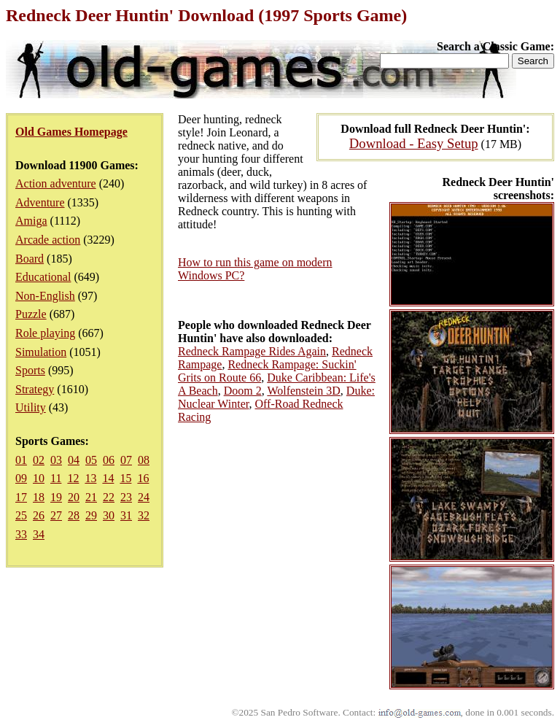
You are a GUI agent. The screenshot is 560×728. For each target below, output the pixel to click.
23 (126, 497)
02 (39, 460)
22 (109, 497)
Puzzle (31, 314)
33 (21, 534)
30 (109, 515)
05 (91, 460)
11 (56, 478)
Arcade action (48, 240)
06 (109, 460)
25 (21, 515)
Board (30, 259)
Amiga (31, 221)
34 (39, 534)
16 (143, 478)
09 (21, 478)
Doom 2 (243, 391)
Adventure (40, 202)
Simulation (41, 352)
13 (90, 478)
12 (73, 478)
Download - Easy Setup (414, 143)
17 (21, 497)
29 (91, 515)
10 (39, 478)
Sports (30, 370)
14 (108, 478)
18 (39, 497)
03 (56, 460)
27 (56, 515)
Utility (31, 407)
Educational (43, 277)
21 (91, 497)
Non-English (45, 296)
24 (144, 497)
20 (74, 497)
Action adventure (56, 183)
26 (39, 515)
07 (126, 460)
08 (144, 460)
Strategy (35, 389)
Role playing (45, 333)
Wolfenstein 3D (303, 391)
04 (74, 460)
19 (56, 497)
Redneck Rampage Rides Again (252, 351)
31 (126, 515)
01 (21, 460)
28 (74, 515)
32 (144, 515)
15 (125, 478)
